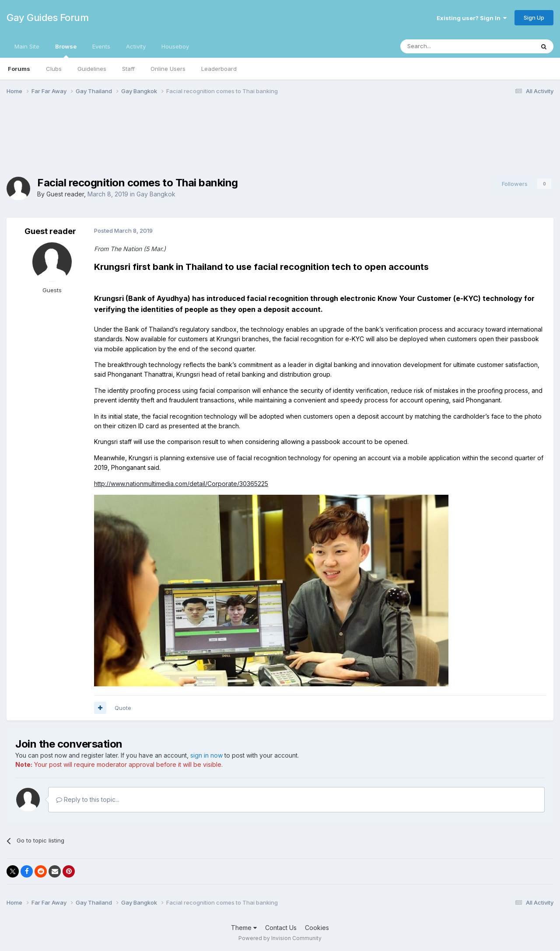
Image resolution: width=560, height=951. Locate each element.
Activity (136, 46)
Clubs (54, 69)
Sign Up (534, 17)
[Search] (445, 46)
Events (101, 46)
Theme (244, 928)
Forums (19, 69)
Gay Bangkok (156, 194)
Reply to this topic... (88, 799)
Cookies (317, 928)
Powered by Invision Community (280, 938)
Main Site (27, 46)
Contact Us (281, 928)
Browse (66, 50)
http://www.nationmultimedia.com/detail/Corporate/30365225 (181, 484)
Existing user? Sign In (472, 18)
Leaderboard (219, 69)
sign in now (206, 755)
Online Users (168, 69)
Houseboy (175, 46)
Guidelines (92, 69)
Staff (128, 69)
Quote (123, 708)
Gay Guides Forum (47, 17)
